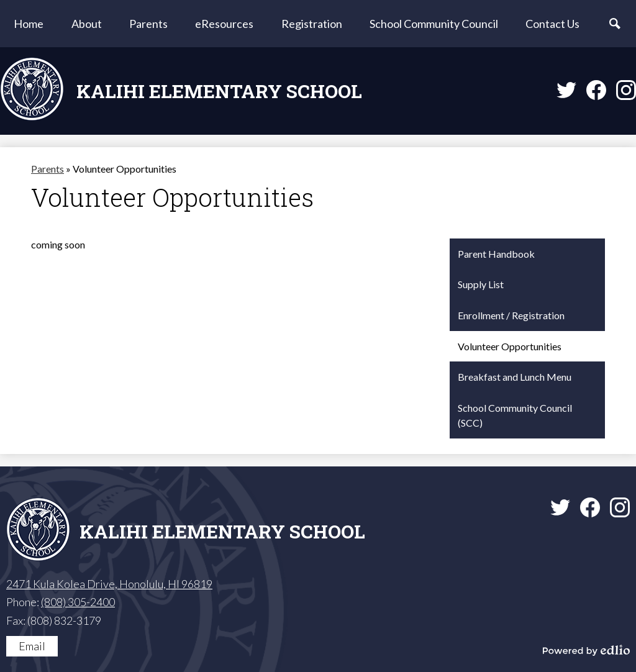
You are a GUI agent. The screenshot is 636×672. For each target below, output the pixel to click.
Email (32, 646)
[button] (87, 24)
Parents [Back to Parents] (48, 169)
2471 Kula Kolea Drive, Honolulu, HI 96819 (109, 584)
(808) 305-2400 (78, 602)
